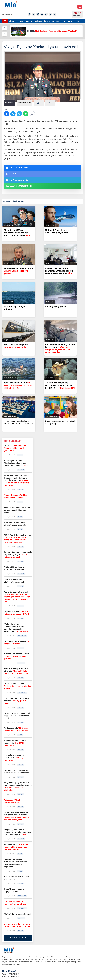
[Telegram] (50, 14)
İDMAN (70, 21)
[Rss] (55, 14)
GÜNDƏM (12, 21)
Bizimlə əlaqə (7, 14)
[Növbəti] (5, 34)
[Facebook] (29, 14)
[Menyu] (5, 21)
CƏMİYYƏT (29, 21)
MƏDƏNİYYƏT (61, 21)
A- (50, 103)
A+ (39, 103)
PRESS (77, 21)
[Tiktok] (46, 14)
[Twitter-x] (34, 14)
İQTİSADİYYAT (49, 21)
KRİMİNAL (39, 21)
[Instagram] (38, 14)
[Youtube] (42, 14)
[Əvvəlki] (5, 28)
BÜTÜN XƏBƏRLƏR (18, 938)
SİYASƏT (21, 21)
